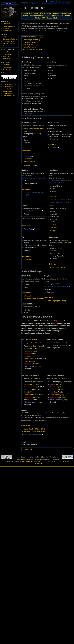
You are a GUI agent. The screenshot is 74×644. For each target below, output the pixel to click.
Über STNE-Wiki (64, 461)
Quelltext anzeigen (48, 3)
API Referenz (7, 69)
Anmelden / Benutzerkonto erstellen (60, 1)
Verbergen (39, 37)
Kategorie (26, 449)
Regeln (36, 13)
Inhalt (24, 13)
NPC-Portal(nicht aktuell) (33, 434)
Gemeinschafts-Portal (10, 39)
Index (56, 18)
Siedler (38, 18)
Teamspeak (68, 243)
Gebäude (56, 13)
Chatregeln (53, 148)
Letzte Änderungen (9, 41)
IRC (23, 243)
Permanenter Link (9, 96)
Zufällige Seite (8, 31)
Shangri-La (35, 101)
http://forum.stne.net (35, 211)
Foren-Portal (29, 229)
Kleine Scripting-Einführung (56, 301)
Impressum (38, 463)
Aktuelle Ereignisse (9, 44)
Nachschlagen (8, 54)
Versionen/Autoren (64, 3)
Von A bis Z (7, 28)
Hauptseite (7, 24)
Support (50, 18)
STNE (29, 13)
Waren (63, 13)
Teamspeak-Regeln (58, 267)
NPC (41, 13)
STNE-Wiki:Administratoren (34, 298)
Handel (67, 16)
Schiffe (25, 16)
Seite (25, 3)
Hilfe (4, 37)
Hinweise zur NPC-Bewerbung (35, 432)
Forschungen (58, 16)
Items (69, 13)
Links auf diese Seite (10, 84)
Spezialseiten (7, 91)
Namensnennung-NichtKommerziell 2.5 (30, 461)
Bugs (43, 173)
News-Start (7, 52)
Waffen (32, 16)
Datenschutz (51, 461)
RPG (44, 18)
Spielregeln (25, 128)
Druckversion (7, 93)
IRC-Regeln (28, 259)
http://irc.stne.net (33, 245)
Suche (3, 73)
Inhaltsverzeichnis (9, 26)
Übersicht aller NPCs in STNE (35, 429)
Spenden (6, 46)
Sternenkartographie (44, 16)
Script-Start (7, 65)
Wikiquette (28, 296)
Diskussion (34, 3)
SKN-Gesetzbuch (39, 128)
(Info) (35, 346)
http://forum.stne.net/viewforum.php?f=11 (56, 286)
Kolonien (48, 13)
